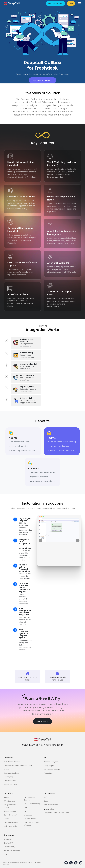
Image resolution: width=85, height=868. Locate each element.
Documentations (51, 805)
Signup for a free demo (42, 80)
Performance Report (52, 769)
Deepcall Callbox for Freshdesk (56, 812)
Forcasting (48, 773)
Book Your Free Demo (55, 3)
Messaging (8, 777)
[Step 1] (51, 572)
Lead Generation (11, 822)
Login (71, 3)
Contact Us (9, 843)
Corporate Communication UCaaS (18, 766)
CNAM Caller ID (30, 819)
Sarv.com (31, 862)
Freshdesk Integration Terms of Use (57, 677)
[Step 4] (63, 572)
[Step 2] (55, 572)
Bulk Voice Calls (10, 826)
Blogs (46, 801)
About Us (8, 839)
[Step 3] (59, 572)
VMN (26, 807)
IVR (25, 811)
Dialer (6, 819)
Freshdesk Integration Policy (28, 677)
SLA (5, 854)
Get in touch (42, 721)
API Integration (10, 801)
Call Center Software (13, 762)
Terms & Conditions (12, 850)
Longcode (28, 815)
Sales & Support (11, 815)
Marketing (8, 797)
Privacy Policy (9, 847)
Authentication (10, 811)
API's (46, 797)
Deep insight (49, 766)
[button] (79, 4)
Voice (6, 769)
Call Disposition (10, 781)
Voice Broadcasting (32, 804)
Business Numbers (11, 773)
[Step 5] (67, 572)
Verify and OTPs (10, 784)
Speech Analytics (51, 762)
